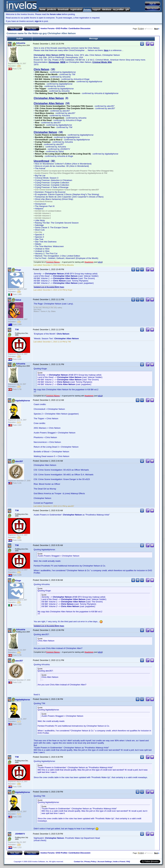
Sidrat (18, 300)
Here (106, 50)
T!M (17, 330)
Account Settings (105, 862)
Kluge (18, 270)
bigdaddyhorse (23, 401)
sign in (38, 21)
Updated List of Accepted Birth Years (49, 287)
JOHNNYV (20, 834)
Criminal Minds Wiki (102, 62)
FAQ (128, 862)
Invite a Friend (119, 862)
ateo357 (19, 461)
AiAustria (21, 43)
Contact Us (78, 862)
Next (157, 29)
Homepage (54, 62)
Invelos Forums (47, 29)
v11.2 (100, 262)
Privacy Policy (90, 862)
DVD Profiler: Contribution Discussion (73, 29)
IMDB (63, 62)
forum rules (56, 14)
